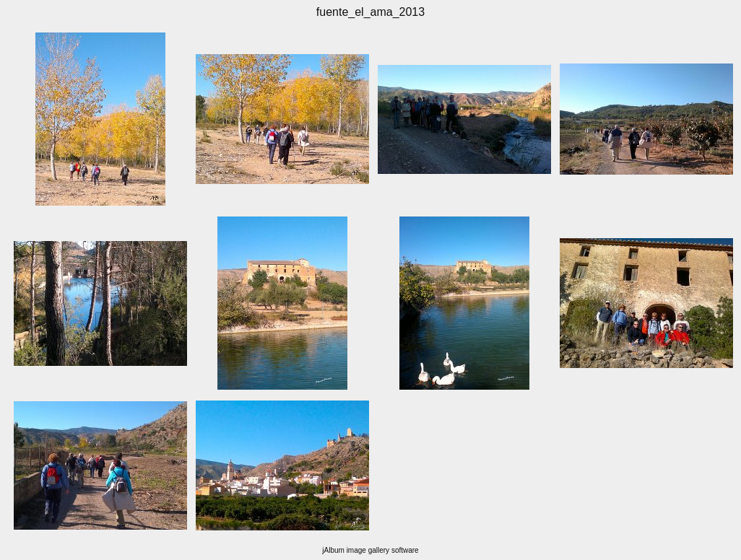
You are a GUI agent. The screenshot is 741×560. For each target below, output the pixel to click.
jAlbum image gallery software (370, 550)
